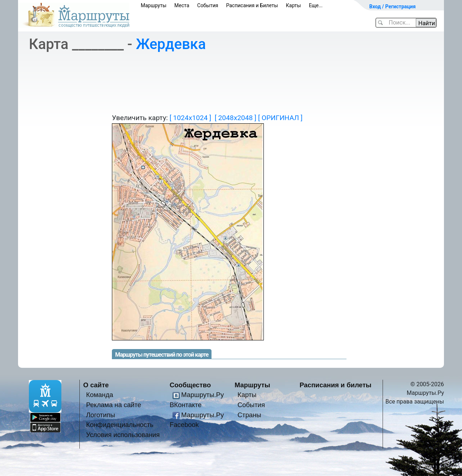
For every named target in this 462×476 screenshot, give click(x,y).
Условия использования (123, 435)
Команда (99, 395)
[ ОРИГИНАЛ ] (280, 118)
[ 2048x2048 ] (236, 118)
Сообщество (190, 385)
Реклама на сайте (114, 405)
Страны (249, 415)
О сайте (96, 385)
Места (182, 5)
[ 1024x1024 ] (190, 118)
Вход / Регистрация (393, 6)
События (208, 5)
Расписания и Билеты (252, 5)
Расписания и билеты (335, 385)
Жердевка (171, 44)
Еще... (316, 5)
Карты (293, 5)
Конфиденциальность (120, 425)
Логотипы (100, 415)
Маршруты (154, 5)
